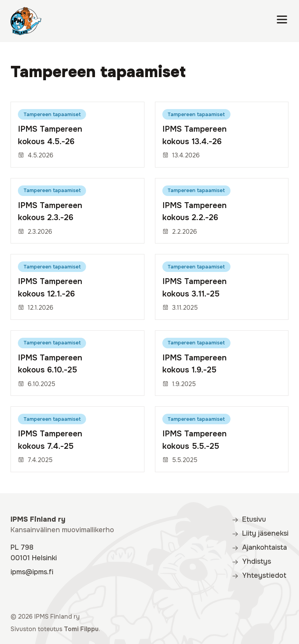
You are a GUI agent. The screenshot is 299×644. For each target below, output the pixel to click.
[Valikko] (282, 21)
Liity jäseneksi (260, 533)
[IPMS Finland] (26, 21)
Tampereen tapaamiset (52, 114)
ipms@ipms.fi (32, 572)
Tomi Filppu (81, 629)
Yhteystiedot (259, 575)
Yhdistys (251, 561)
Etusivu (249, 519)
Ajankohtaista (259, 547)
